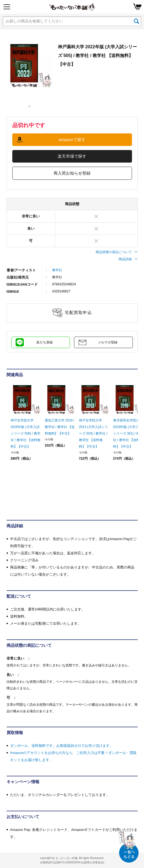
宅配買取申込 (78, 312)
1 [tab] (30, 106)
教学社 (57, 270)
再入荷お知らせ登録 (72, 173)
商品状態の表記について (117, 252)
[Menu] (7, 7)
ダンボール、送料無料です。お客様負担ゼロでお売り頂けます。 (62, 746)
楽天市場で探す (72, 156)
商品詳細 (128, 259)
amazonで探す (72, 140)
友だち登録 (45, 342)
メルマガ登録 (108, 342)
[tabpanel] (30, 65)
